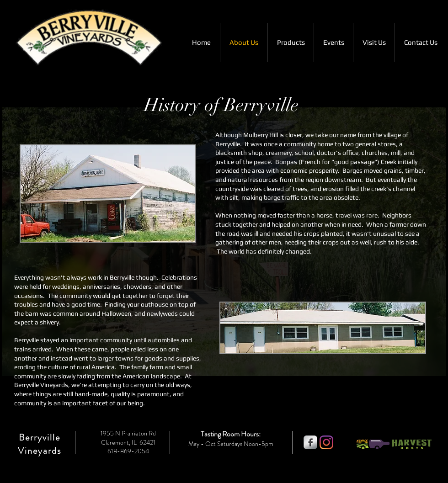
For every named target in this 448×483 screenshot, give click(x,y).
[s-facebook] (310, 442)
